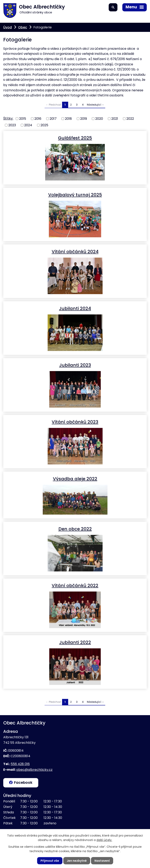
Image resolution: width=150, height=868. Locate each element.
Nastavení (102, 861)
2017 (53, 118)
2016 (38, 118)
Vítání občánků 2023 (75, 422)
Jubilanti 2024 (75, 308)
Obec (23, 27)
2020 (99, 118)
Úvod (8, 27)
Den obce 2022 (75, 529)
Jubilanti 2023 (75, 365)
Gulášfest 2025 (75, 138)
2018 (68, 118)
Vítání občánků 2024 (75, 251)
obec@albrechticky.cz (34, 770)
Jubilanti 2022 (75, 642)
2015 (23, 118)
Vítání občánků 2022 (75, 585)
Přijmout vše (50, 861)
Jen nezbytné (77, 861)
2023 (12, 125)
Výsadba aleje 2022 (75, 479)
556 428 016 (20, 764)
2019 (84, 118)
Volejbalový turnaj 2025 (75, 195)
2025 (44, 125)
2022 (130, 118)
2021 (115, 118)
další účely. (104, 840)
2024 (28, 125)
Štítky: (8, 118)
